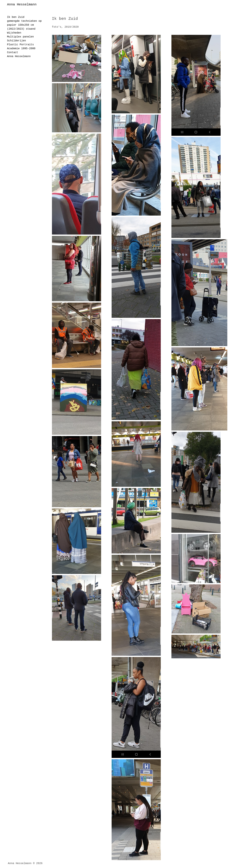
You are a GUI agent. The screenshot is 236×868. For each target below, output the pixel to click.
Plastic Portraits (20, 45)
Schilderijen (16, 41)
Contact (13, 53)
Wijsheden (14, 33)
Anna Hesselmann (22, 4)
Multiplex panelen (20, 37)
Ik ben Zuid (16, 17)
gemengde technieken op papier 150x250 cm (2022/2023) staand (24, 25)
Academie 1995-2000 (21, 49)
